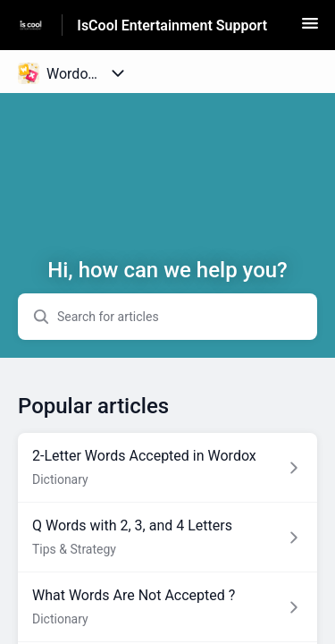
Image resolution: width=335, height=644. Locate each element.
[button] (310, 29)
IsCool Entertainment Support (172, 25)
